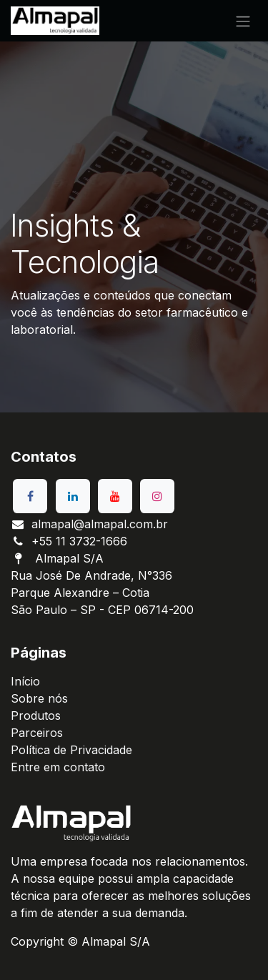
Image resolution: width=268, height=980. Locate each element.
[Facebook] (30, 496)
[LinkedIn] (73, 496)
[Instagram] (157, 496)
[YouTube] (115, 496)
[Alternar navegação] (243, 21)
